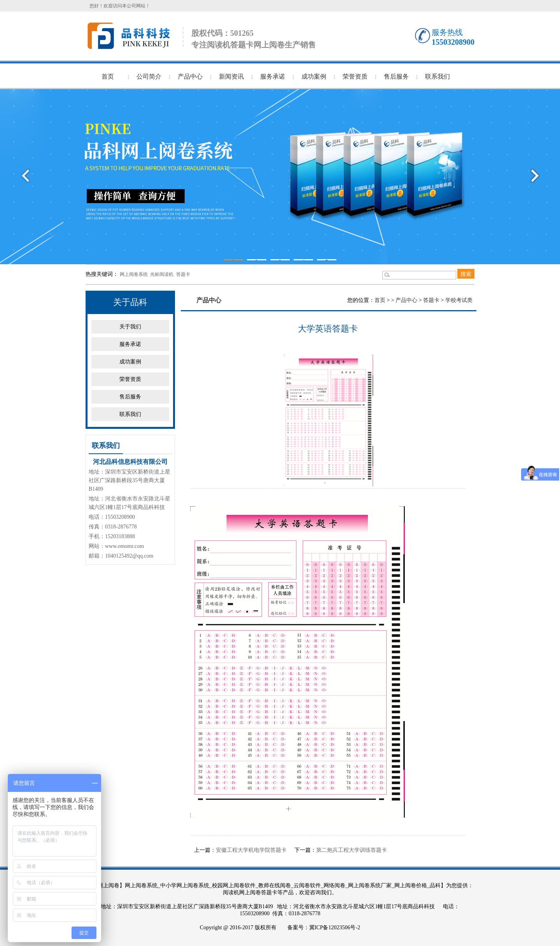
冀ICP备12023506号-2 (335, 928)
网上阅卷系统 (134, 274)
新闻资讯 (231, 76)
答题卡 (183, 274)
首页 (108, 76)
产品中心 (190, 76)
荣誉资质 (355, 76)
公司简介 (149, 76)
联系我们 (437, 76)
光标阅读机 (162, 274)
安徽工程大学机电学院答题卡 (251, 850)
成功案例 (314, 76)
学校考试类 (459, 300)
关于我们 (130, 327)
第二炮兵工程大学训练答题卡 (352, 850)
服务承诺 (273, 76)
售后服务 (396, 76)
